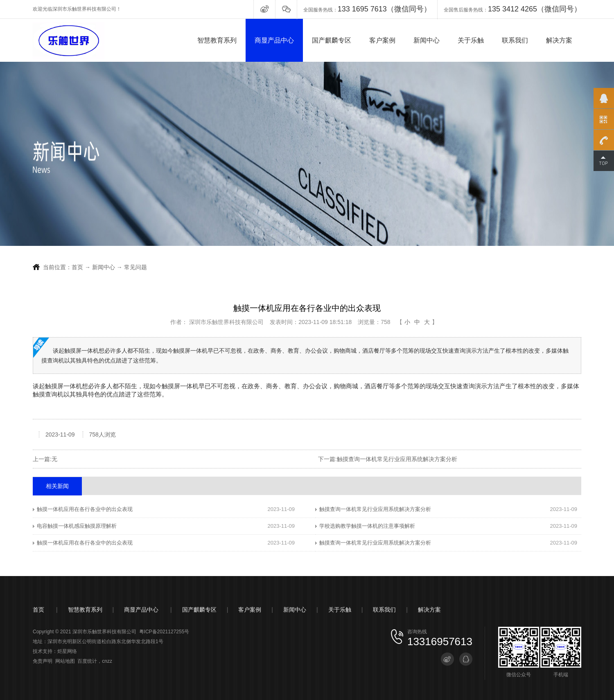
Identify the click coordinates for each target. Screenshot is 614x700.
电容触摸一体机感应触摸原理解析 (77, 526)
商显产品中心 (274, 40)
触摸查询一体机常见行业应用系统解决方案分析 (397, 459)
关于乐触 (471, 40)
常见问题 (135, 267)
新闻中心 (427, 40)
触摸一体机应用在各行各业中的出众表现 (85, 509)
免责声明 (43, 661)
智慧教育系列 (217, 40)
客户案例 (382, 40)
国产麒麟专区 (332, 40)
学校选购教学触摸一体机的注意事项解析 (367, 526)
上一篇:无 (45, 459)
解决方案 (559, 40)
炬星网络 (67, 651)
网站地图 (65, 661)
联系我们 (515, 40)
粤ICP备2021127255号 (164, 632)
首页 (77, 267)
